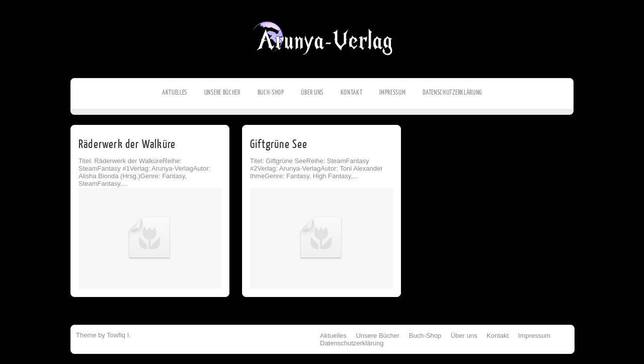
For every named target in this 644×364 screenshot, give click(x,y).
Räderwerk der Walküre (127, 144)
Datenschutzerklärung (452, 92)
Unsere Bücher (222, 92)
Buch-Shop (271, 92)
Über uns (312, 92)
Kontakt (352, 92)
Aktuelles (175, 92)
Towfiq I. (119, 335)
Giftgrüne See (279, 144)
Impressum (392, 92)
